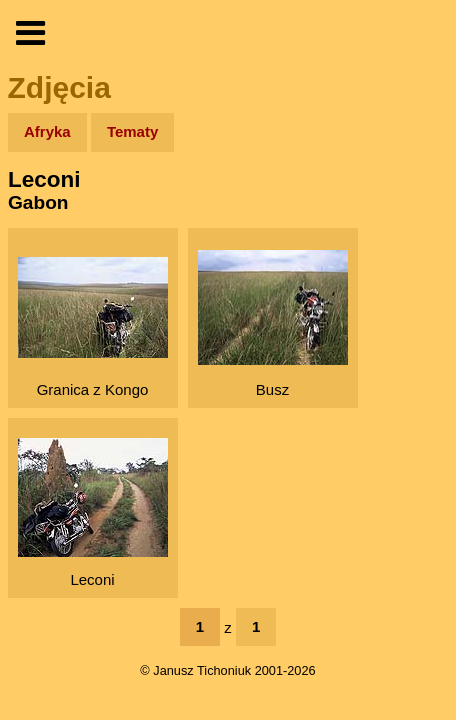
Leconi (93, 513)
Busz (273, 324)
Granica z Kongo (93, 327)
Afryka (47, 131)
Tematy (132, 131)
